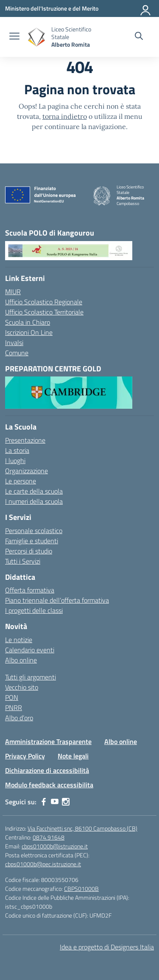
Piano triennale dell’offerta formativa (57, 600)
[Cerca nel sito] (139, 37)
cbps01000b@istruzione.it (55, 846)
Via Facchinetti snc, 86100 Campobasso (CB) (82, 828)
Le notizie (19, 640)
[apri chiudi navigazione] (14, 37)
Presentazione (25, 440)
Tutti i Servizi (23, 561)
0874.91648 (49, 837)
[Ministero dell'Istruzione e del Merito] (52, 8)
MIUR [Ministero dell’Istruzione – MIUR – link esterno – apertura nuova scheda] (13, 292)
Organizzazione (26, 471)
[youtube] (55, 802)
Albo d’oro (19, 718)
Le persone (21, 481)
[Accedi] (146, 8)
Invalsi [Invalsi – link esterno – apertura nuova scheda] (14, 343)
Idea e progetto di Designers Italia (107, 947)
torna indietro (65, 116)
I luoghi (15, 461)
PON (12, 697)
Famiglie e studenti (32, 541)
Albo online (121, 741)
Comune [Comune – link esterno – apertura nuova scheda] (17, 353)
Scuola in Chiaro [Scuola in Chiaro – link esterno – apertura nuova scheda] (28, 322)
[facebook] (44, 802)
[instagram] (66, 802)
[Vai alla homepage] (36, 37)
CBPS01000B (81, 889)
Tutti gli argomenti (31, 677)
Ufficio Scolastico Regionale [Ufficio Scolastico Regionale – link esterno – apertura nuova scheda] (44, 302)
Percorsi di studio (29, 551)
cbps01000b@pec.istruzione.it (43, 864)
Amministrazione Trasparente (48, 741)
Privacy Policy (25, 756)
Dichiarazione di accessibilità (47, 770)
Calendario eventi (30, 650)
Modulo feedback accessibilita (49, 785)
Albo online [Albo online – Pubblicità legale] (21, 660)
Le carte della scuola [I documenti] (34, 491)
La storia (17, 450)
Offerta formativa (30, 590)
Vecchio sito (22, 687)
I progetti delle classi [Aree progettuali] (34, 610)
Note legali (73, 756)
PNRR (14, 708)
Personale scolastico (34, 531)
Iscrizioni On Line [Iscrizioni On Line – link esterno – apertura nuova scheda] (29, 332)
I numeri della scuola (34, 501)
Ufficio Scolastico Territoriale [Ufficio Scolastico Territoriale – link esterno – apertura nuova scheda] (44, 312)
